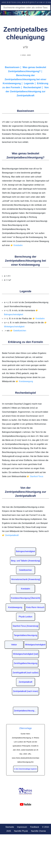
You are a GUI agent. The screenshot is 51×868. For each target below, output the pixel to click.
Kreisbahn (25, 589)
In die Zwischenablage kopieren (26, 769)
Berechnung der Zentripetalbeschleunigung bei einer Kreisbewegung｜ (24, 79)
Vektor (14, 645)
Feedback (35, 827)
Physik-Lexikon (26, 617)
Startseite (10, 827)
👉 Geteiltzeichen (18, 331)
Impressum (22, 827)
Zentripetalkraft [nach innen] (25, 691)
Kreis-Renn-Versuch (35, 607)
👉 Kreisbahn (17, 245)
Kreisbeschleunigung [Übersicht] (25, 598)
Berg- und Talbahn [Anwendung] (25, 561)
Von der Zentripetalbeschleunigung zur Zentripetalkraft (27, 91)
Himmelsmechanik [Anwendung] (25, 579)
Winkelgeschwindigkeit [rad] (25, 654)
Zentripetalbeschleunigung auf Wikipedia (26, 711)
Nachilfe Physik (21, 831)
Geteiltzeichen (25, 570)
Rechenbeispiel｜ (34, 87)
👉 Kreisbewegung (24, 381)
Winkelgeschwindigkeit (35, 645)
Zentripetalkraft (25, 682)
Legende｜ (30, 83)
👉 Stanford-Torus (35, 476)
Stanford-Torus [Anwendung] (25, 626)
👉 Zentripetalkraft (10, 535)
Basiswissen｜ (14, 67)
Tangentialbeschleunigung (25, 635)
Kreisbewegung (15, 607)
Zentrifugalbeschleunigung (26, 663)
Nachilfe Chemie (38, 831)
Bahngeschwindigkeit (25, 551)
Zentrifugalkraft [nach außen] (25, 673)
